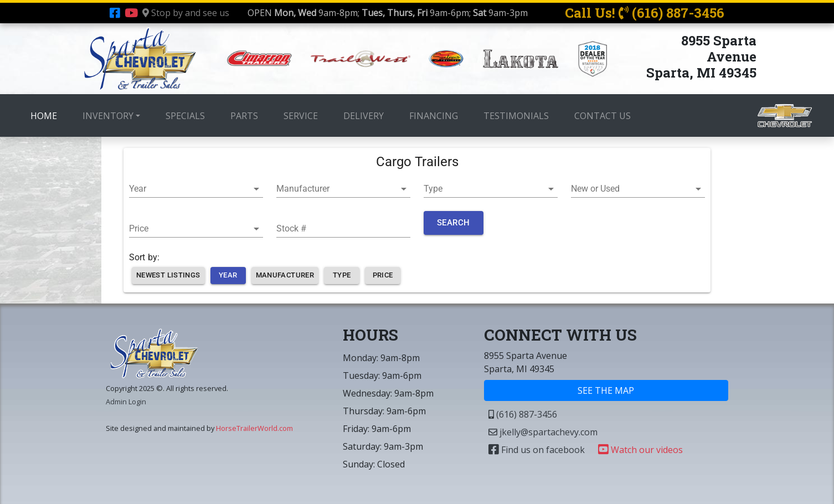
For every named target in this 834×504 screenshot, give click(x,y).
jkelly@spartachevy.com (543, 432)
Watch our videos (640, 450)
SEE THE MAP (606, 390)
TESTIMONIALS (516, 116)
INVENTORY (108, 116)
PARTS (244, 116)
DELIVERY (364, 116)
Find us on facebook (537, 450)
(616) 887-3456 (523, 414)
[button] (196, 189)
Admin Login (126, 402)
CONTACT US (603, 116)
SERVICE (301, 116)
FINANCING (434, 116)
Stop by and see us (186, 13)
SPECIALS (185, 116)
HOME (46, 115)
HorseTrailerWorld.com (254, 428)
